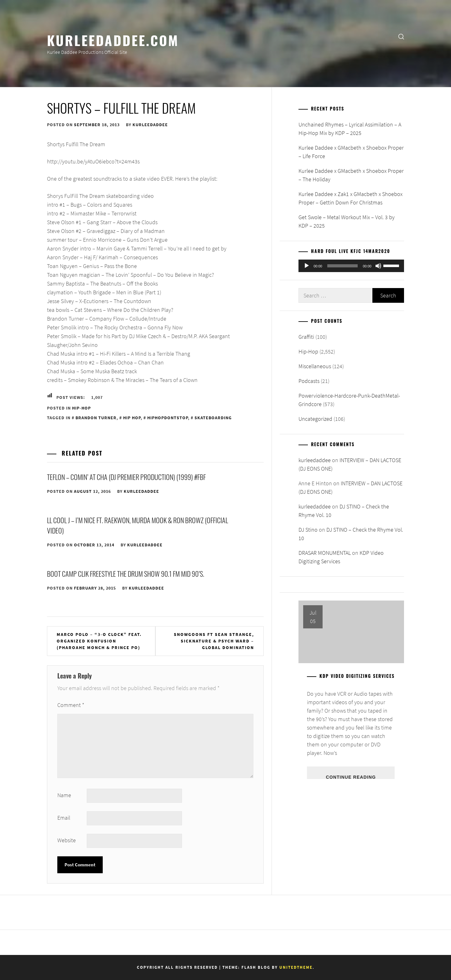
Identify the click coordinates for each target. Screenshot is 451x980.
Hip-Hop (81, 408)
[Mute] (378, 266)
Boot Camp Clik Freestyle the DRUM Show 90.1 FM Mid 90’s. (126, 574)
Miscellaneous (315, 366)
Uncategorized (315, 419)
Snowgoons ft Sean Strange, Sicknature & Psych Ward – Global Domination (214, 641)
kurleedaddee (150, 125)
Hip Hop (132, 418)
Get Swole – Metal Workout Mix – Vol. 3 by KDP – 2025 (347, 221)
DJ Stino (308, 530)
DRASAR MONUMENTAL (325, 553)
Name (64, 795)
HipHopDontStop (168, 418)
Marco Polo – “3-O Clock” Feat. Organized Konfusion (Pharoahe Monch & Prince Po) (99, 641)
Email (64, 818)
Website (67, 840)
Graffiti (306, 337)
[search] (401, 36)
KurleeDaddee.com (113, 40)
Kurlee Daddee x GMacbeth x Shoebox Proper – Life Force (351, 152)
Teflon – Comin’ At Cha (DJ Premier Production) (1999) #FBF (126, 477)
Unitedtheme (296, 967)
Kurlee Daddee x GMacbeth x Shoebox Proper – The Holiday (351, 175)
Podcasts (309, 381)
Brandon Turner (96, 418)
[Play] (307, 266)
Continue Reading (351, 777)
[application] (351, 266)
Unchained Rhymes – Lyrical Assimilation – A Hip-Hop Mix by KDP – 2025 (350, 129)
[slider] (343, 266)
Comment (71, 705)
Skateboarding (213, 418)
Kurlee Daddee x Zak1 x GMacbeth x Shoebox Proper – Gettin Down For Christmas (350, 198)
